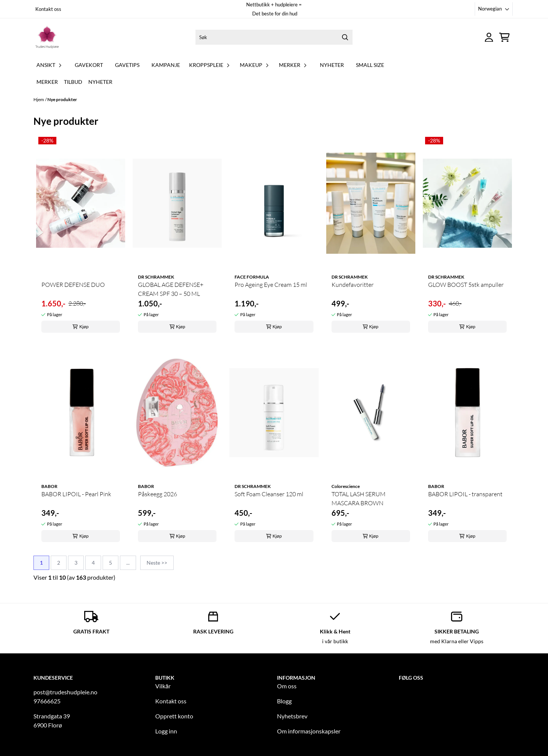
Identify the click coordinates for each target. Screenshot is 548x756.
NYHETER (332, 65)
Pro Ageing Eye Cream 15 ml (271, 285)
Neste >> (157, 563)
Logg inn (166, 731)
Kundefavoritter (353, 285)
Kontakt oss (48, 9)
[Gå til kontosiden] (489, 37)
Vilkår (163, 686)
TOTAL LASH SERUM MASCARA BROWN (359, 498)
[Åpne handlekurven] (504, 37)
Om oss (287, 686)
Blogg (284, 701)
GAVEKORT (89, 65)
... (128, 563)
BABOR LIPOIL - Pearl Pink (76, 494)
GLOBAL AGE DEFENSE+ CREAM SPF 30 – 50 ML (171, 289)
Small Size (370, 65)
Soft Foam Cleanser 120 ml (269, 494)
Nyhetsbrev (292, 716)
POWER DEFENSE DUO (73, 285)
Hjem (39, 99)
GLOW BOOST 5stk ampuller (466, 285)
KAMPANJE (166, 65)
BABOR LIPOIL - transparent (465, 494)
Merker (47, 82)
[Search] (345, 37)
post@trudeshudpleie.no (65, 692)
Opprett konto (174, 716)
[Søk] (274, 37)
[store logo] (47, 37)
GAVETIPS (127, 65)
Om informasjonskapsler (309, 731)
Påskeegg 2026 (157, 494)
